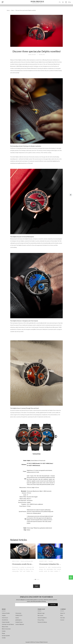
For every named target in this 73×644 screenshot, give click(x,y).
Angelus (4, 616)
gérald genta (18, 620)
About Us (63, 613)
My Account (40, 616)
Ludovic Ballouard (20, 624)
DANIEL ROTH (19, 616)
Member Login (41, 613)
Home (8, 11)
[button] (34, 579)
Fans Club (62, 618)
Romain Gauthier (6, 636)
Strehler (4, 638)
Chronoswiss (18, 613)
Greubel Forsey (19, 622)
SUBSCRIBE (53, 605)
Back (36, 586)
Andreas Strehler (6, 613)
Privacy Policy (41, 620)
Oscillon (4, 631)
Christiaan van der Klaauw (8, 624)
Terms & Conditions (42, 618)
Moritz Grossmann (6, 629)
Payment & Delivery (42, 622)
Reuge (3, 633)
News (13, 11)
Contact (62, 620)
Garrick (17, 618)
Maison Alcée (5, 627)
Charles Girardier (6, 622)
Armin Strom (5, 618)
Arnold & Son (5, 620)
